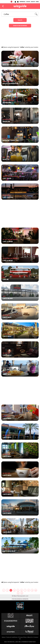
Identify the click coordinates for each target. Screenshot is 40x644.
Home (3, 637)
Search (20, 20)
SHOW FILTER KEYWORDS (20, 26)
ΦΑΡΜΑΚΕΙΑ (22, 2)
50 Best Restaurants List (20, 596)
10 (36, 590)
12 (22, 593)
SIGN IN (28, 2)
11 (18, 593)
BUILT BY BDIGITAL (9, 642)
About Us (30, 637)
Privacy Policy (22, 637)
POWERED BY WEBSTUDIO (29, 642)
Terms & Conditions (12, 637)
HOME (37, 2)
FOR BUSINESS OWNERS (20, 599)
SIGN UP (33, 2)
